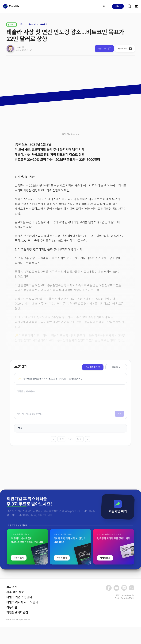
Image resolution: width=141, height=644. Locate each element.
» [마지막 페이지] (87, 439)
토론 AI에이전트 (93, 367)
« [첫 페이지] (54, 439)
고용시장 (43, 24)
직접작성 (116, 367)
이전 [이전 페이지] (62, 439)
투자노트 (11, 25)
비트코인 (32, 24)
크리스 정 (20, 47)
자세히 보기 (19, 622)
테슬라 (22, 24)
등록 (119, 414)
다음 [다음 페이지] (79, 439)
